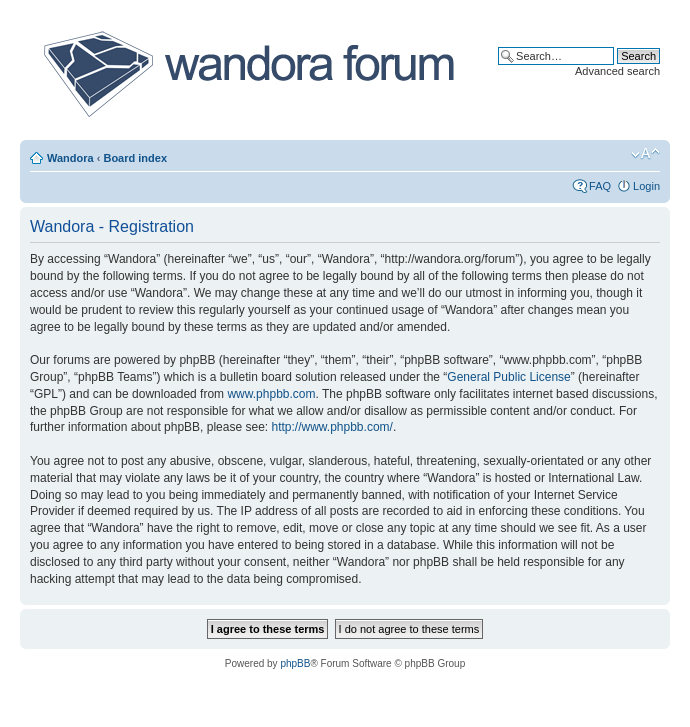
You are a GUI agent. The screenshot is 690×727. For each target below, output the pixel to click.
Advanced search (617, 71)
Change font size (645, 154)
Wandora (70, 158)
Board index (135, 158)
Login (646, 186)
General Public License (508, 377)
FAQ (600, 186)
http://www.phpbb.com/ (331, 427)
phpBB (295, 663)
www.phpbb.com (271, 394)
